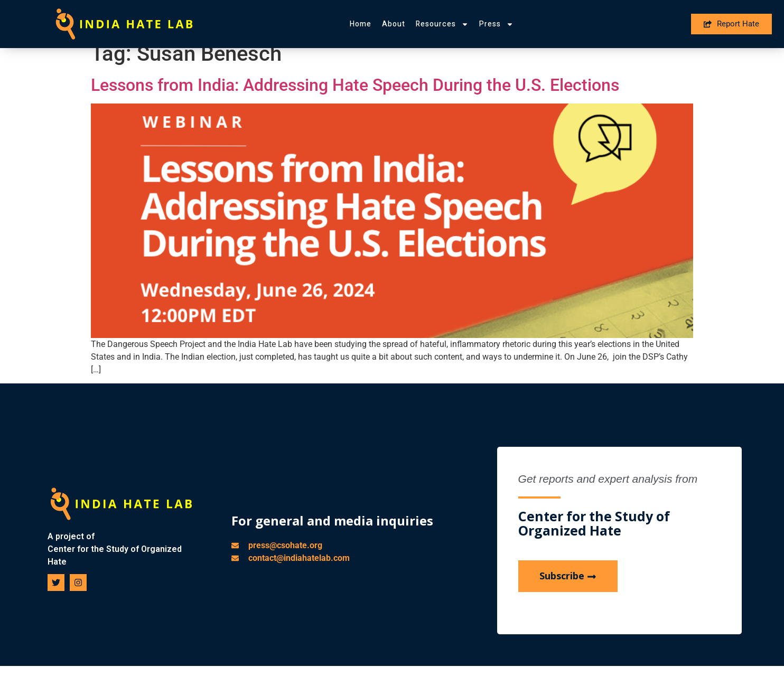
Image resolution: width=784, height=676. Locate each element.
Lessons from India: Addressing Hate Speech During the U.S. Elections (355, 96)
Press (496, 24)
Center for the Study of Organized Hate (115, 566)
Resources (442, 24)
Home (361, 24)
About (394, 24)
